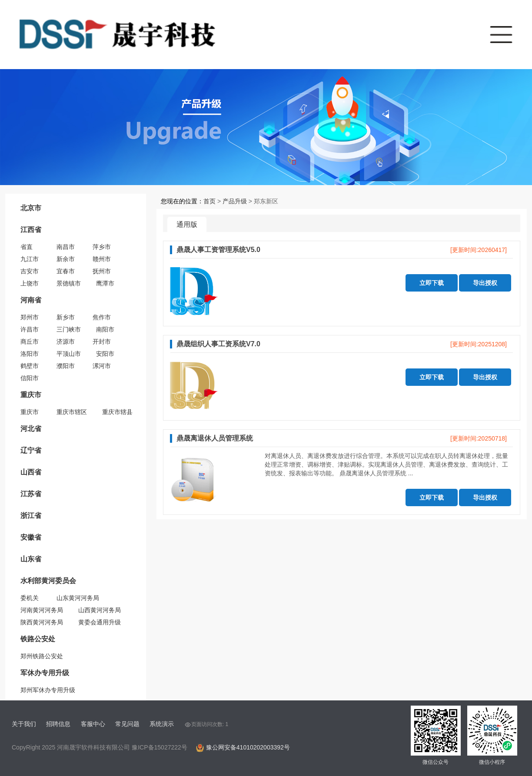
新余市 (66, 259)
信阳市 (30, 378)
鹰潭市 (105, 283)
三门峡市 (69, 329)
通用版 (187, 224)
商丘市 (30, 342)
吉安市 (30, 271)
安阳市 (105, 354)
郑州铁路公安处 (42, 656)
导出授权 (485, 283)
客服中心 (93, 724)
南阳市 (105, 329)
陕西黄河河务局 (42, 622)
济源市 (66, 342)
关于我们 (24, 724)
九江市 (30, 259)
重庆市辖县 (117, 412)
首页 (209, 201)
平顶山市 (69, 354)
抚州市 (102, 271)
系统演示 (162, 724)
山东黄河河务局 (78, 598)
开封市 (102, 342)
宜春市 (66, 271)
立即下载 (432, 283)
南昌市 (66, 247)
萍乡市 (102, 247)
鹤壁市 (30, 366)
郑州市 (30, 317)
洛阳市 (30, 354)
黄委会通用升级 (100, 622)
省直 (27, 247)
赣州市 (102, 259)
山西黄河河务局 (100, 610)
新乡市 (66, 317)
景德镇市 (69, 283)
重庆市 (30, 412)
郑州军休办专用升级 (48, 690)
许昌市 (30, 329)
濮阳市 (66, 366)
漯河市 (102, 366)
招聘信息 (58, 724)
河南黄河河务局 (42, 610)
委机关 (30, 598)
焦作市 (102, 317)
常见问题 (127, 724)
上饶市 (30, 283)
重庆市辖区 (72, 412)
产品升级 (235, 201)
